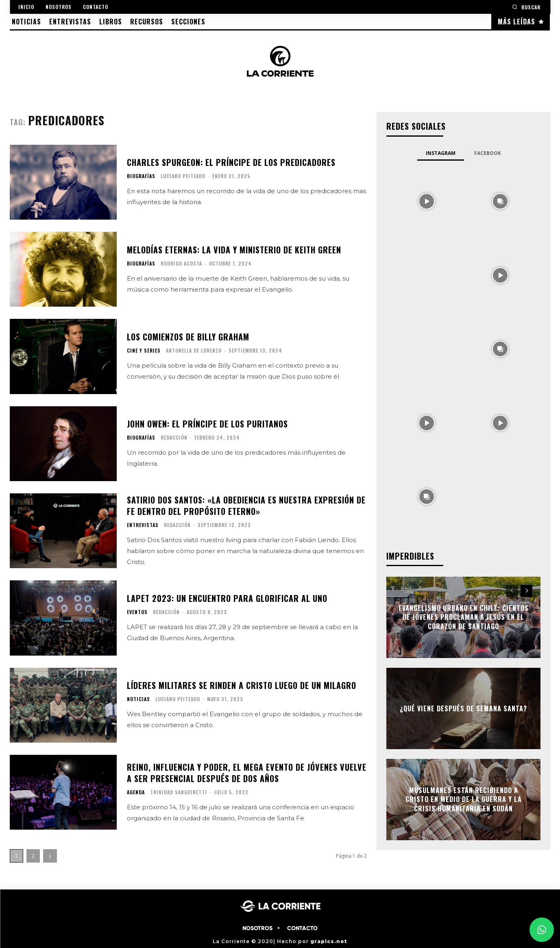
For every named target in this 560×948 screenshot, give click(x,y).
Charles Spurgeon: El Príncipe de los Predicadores (231, 162)
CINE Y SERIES (144, 351)
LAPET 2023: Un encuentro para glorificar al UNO (227, 598)
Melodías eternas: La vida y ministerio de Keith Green (234, 250)
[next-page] (50, 856)
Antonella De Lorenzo (194, 350)
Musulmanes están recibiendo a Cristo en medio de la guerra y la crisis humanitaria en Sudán (464, 799)
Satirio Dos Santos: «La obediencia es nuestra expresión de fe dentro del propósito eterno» (246, 506)
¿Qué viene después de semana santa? (463, 708)
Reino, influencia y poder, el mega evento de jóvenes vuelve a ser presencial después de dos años (247, 773)
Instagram (441, 153)
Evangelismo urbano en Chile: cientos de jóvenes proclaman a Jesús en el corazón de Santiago (464, 617)
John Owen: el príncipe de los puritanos (207, 424)
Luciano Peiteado (183, 176)
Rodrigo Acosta (181, 263)
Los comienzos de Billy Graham (188, 337)
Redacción (174, 437)
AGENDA (136, 792)
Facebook (488, 153)
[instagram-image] (427, 200)
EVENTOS (137, 612)
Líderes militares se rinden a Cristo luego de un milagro (242, 685)
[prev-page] (512, 591)
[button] (526, 7)
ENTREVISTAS (143, 525)
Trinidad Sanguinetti (179, 792)
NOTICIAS (138, 699)
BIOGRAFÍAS (141, 176)
